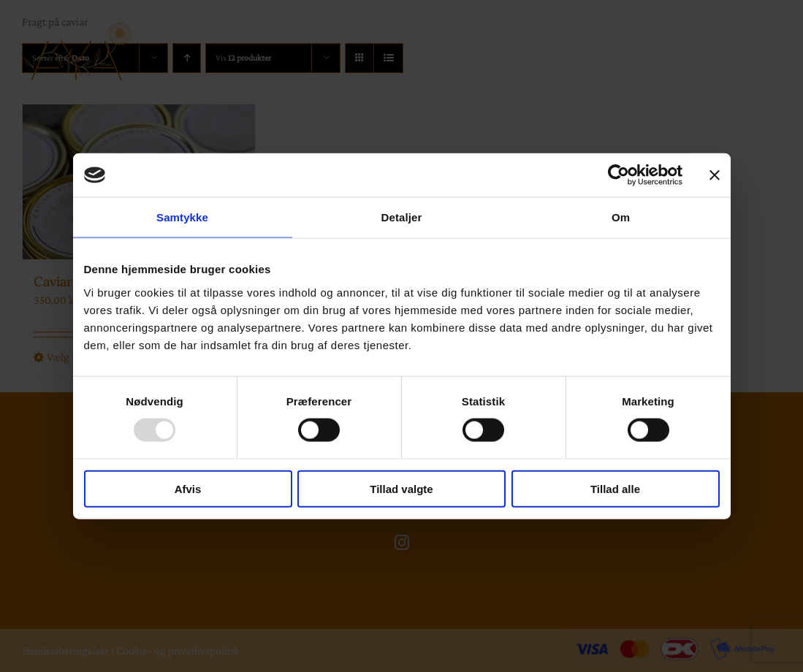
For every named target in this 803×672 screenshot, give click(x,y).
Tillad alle (615, 488)
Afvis (188, 488)
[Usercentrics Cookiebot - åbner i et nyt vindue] (619, 175)
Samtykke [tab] (182, 217)
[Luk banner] (715, 175)
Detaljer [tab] (402, 217)
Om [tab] (621, 217)
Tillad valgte (401, 488)
